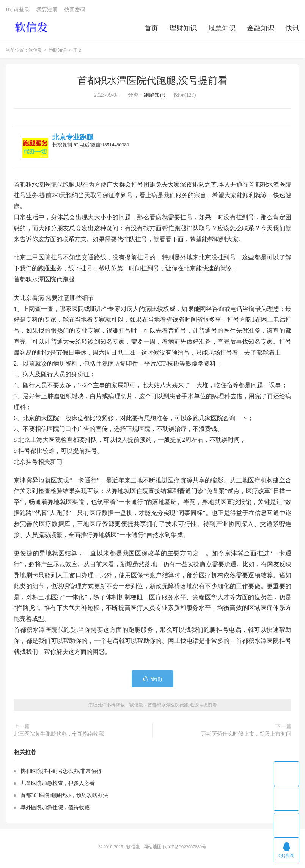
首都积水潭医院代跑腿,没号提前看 (153, 81)
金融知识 (261, 28)
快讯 (292, 28)
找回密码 (75, 10)
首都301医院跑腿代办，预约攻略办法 (64, 795)
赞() (152, 679)
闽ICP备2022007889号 (185, 847)
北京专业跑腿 (73, 137)
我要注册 (47, 10)
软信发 (32, 27)
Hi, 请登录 (18, 10)
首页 (151, 28)
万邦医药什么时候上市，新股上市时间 (246, 734)
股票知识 (222, 28)
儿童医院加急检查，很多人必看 (58, 783)
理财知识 (183, 28)
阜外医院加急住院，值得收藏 (55, 808)
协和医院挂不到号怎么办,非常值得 (61, 771)
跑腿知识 (58, 50)
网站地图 (152, 847)
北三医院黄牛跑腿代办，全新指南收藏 (59, 734)
